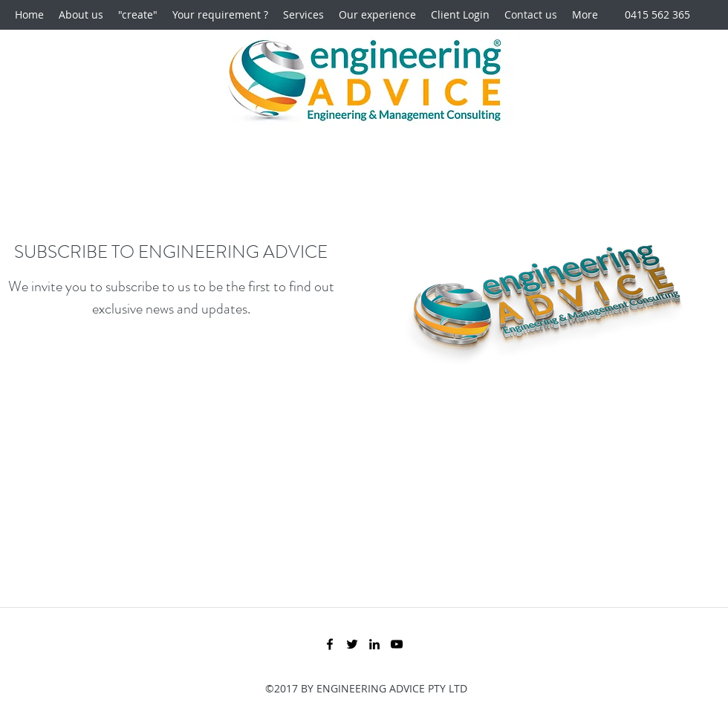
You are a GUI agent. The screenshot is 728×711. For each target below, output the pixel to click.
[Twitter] (352, 644)
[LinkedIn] (374, 644)
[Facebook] (330, 644)
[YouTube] (397, 644)
